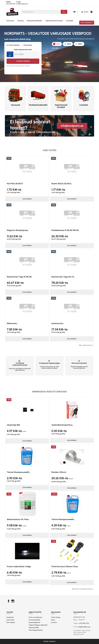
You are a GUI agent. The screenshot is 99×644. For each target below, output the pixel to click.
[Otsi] (41, 12)
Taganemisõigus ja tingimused (38, 625)
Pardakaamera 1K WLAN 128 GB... (66, 230)
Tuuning (20, 21)
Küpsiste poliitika (34, 628)
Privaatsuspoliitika (34, 620)
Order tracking (56, 617)
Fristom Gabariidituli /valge (19, 567)
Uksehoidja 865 (13, 425)
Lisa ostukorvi (27, 199)
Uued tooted (10, 620)
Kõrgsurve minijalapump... (18, 230)
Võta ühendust (87, 23)
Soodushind (10, 617)
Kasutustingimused (34, 623)
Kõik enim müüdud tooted (83, 589)
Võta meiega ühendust (36, 630)
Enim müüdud (11, 623)
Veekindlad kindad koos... (63, 425)
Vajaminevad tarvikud (54, 21)
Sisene (53, 620)
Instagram (13, 601)
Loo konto (54, 623)
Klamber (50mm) (59, 472)
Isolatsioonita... (58, 323)
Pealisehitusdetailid (34, 21)
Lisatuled (69, 21)
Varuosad (10, 21)
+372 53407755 (11, 4)
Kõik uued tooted (86, 345)
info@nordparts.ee (22, 4)
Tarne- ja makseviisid (35, 617)
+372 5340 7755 (84, 623)
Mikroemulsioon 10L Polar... (18, 519)
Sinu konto (56, 612)
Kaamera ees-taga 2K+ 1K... (63, 277)
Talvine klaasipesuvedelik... (19, 472)
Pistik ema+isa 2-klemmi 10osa (65, 567)
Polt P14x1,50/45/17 (15, 184)
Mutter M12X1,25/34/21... (62, 184)
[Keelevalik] (76, 12)
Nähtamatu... (12, 323)
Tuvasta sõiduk (23, 61)
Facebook (9, 601)
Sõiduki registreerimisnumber (23, 50)
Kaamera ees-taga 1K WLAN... (20, 277)
